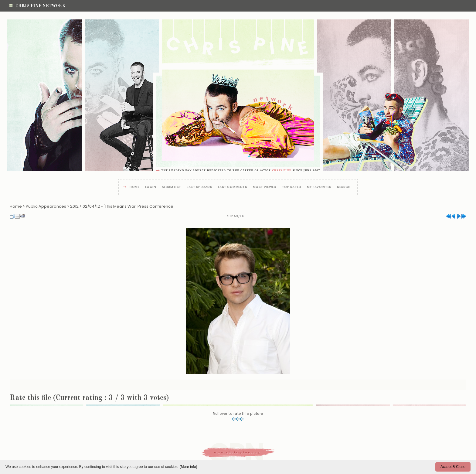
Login (151, 187)
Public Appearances (46, 206)
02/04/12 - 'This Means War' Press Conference (128, 206)
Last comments (233, 187)
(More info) (188, 467)
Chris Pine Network (37, 6)
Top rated (292, 187)
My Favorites (319, 187)
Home (134, 187)
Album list (172, 187)
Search (344, 187)
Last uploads (199, 187)
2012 (74, 206)
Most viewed (265, 187)
